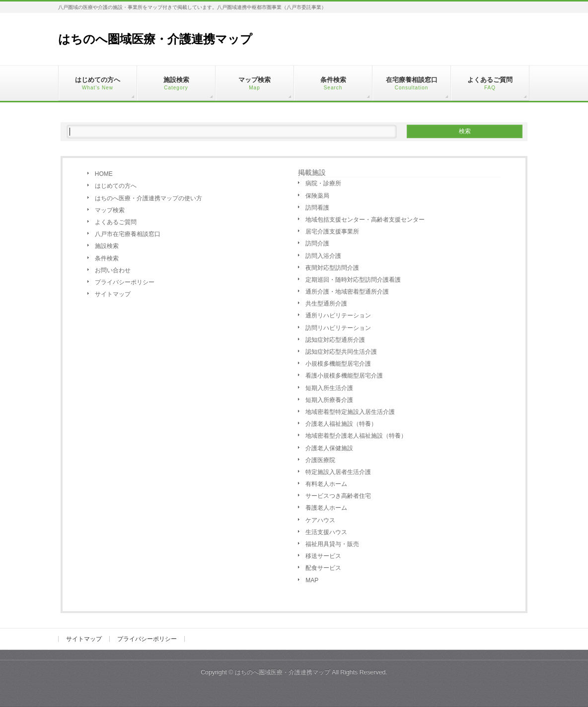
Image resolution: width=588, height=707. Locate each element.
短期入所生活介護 (329, 388)
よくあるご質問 (116, 222)
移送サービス (323, 556)
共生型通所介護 (326, 304)
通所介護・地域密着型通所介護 (347, 292)
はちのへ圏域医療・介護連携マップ (155, 39)
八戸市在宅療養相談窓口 (128, 234)
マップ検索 (110, 210)
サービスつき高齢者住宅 (338, 496)
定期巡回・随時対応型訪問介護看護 (353, 280)
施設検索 (107, 246)
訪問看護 (317, 208)
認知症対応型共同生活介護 (341, 352)
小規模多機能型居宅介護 (338, 364)
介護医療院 (320, 460)
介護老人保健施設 (329, 448)
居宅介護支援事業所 (332, 232)
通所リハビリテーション (338, 315)
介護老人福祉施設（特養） (341, 424)
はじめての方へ (116, 186)
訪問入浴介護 (323, 256)
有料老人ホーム (326, 484)
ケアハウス (320, 520)
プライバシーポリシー (125, 282)
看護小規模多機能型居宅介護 (344, 376)
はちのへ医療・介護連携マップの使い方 (148, 198)
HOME (104, 174)
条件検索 (107, 258)
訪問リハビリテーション (338, 328)
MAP (312, 580)
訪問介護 (317, 243)
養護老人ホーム (326, 508)
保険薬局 (317, 196)
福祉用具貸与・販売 (332, 544)
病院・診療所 (323, 183)
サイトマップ (113, 294)
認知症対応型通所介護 (335, 340)
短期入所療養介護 (329, 400)
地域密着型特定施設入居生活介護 (350, 412)
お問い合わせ (113, 270)
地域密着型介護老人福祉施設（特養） (356, 436)
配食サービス (323, 568)
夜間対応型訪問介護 (332, 268)
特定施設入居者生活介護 (338, 472)
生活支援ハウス (326, 532)
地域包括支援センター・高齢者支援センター (365, 220)
